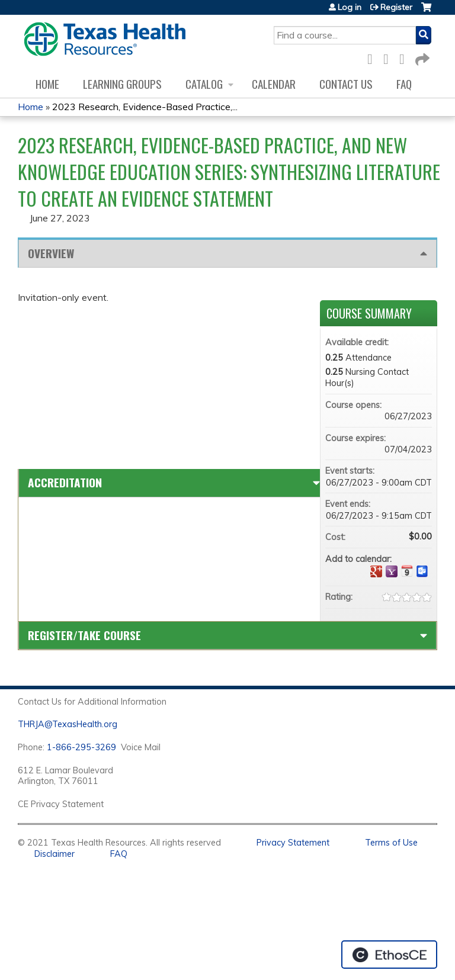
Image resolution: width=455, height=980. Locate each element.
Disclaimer (55, 854)
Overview (51, 253)
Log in (350, 7)
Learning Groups (122, 84)
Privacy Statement (293, 843)
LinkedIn (405, 57)
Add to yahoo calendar (392, 571)
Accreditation (65, 482)
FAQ (404, 84)
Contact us (346, 84)
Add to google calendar (376, 571)
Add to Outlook (422, 571)
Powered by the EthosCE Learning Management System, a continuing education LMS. (389, 955)
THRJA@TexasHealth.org (68, 724)
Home (47, 84)
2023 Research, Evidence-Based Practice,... (145, 107)
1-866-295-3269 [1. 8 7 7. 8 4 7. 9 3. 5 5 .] (81, 747)
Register (396, 7)
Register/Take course (84, 635)
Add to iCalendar (407, 571)
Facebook (373, 57)
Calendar (274, 84)
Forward (421, 57)
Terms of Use (391, 843)
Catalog (204, 84)
